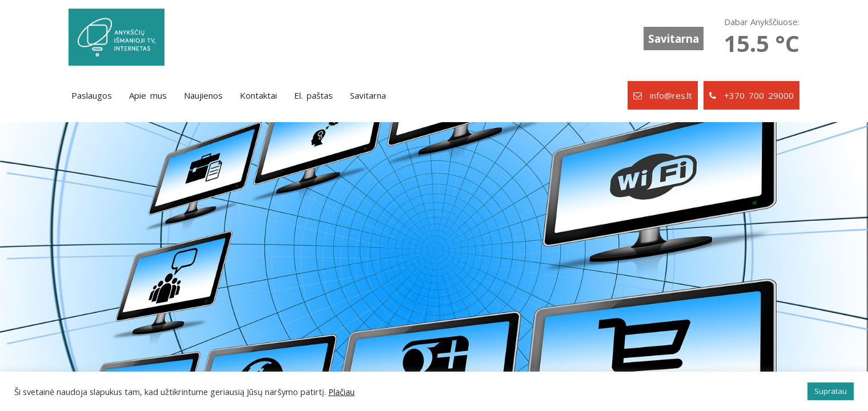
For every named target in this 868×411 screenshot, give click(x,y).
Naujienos (203, 95)
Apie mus (148, 95)
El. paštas (314, 95)
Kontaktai (258, 95)
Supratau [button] (831, 391)
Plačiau (341, 392)
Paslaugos (92, 95)
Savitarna (674, 39)
